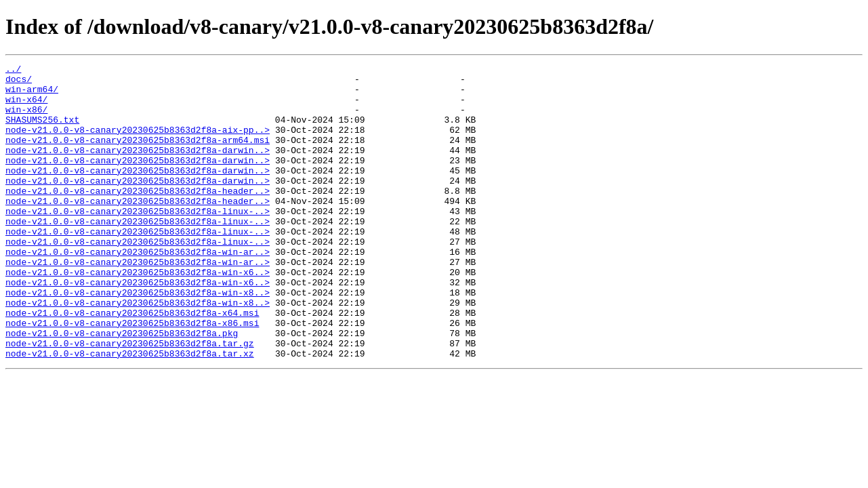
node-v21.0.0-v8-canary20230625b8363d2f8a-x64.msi (132, 363)
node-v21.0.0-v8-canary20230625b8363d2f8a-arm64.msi (138, 156)
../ (13, 70)
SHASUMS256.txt (42, 131)
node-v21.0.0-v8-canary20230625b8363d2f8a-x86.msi (132, 375)
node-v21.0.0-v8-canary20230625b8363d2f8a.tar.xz (130, 412)
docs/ (19, 83)
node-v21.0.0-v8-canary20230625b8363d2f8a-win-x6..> (138, 314)
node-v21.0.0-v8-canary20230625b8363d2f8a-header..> (138, 217)
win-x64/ (26, 107)
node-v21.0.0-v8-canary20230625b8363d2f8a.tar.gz (130, 400)
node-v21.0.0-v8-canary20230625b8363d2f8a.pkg (122, 388)
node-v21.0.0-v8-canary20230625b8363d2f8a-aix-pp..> (138, 144)
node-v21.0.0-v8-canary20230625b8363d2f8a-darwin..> (138, 168)
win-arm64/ (32, 95)
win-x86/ (26, 119)
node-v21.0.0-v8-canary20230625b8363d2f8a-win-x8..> (138, 339)
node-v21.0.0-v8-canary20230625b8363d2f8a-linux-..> (138, 241)
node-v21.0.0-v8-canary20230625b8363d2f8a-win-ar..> (138, 290)
